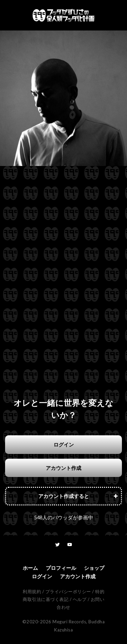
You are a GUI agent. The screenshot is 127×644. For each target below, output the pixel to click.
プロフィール (61, 568)
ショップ (94, 568)
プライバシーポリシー (68, 591)
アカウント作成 (63, 468)
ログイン (64, 444)
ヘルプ (80, 599)
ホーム (30, 568)
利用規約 (32, 591)
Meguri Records (69, 622)
